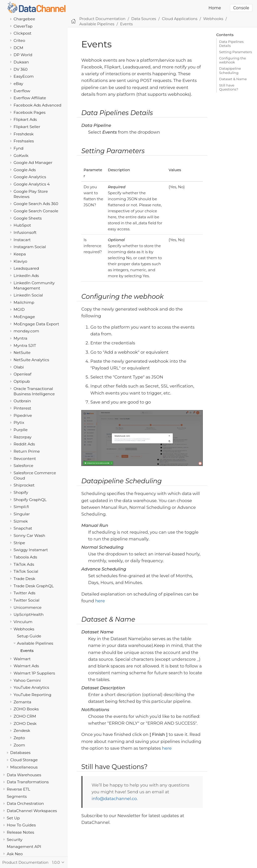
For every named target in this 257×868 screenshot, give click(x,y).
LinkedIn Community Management (34, 285)
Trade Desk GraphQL (34, 586)
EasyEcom (24, 76)
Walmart (22, 659)
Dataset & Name (233, 79)
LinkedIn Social (28, 295)
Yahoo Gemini (27, 680)
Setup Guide (29, 636)
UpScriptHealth (29, 614)
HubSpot (22, 225)
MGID (19, 309)
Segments (17, 796)
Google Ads (25, 170)
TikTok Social (26, 571)
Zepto (19, 738)
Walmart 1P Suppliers (34, 673)
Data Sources (144, 19)
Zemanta (22, 702)
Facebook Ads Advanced (38, 105)
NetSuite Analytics (31, 360)
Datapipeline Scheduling (230, 70)
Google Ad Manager (33, 163)
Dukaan (21, 62)
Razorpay (23, 437)
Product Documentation (102, 19)
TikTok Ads (24, 564)
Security (15, 840)
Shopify (21, 492)
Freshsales (24, 141)
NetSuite (22, 353)
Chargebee (24, 19)
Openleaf (22, 374)
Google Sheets (28, 218)
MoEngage (24, 317)
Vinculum (23, 622)
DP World (23, 55)
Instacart (22, 240)
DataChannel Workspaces (32, 811)
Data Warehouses (24, 775)
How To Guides (21, 825)
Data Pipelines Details (231, 44)
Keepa (20, 254)
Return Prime (27, 451)
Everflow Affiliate (30, 98)
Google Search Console (36, 211)
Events (27, 651)
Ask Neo (15, 854)
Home (215, 8)
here (100, 601)
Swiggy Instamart (31, 550)
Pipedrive (23, 415)
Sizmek (21, 521)
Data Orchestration (25, 803)
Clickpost (22, 33)
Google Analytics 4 (32, 184)
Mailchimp (24, 302)
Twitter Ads (24, 593)
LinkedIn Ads (26, 276)
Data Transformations (28, 782)
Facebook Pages (29, 112)
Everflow (22, 91)
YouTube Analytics (31, 687)
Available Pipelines (35, 643)
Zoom (19, 745)
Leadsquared (26, 268)
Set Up (13, 818)
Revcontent (25, 459)
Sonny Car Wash (29, 536)
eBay (18, 84)
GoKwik (21, 156)
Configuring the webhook (233, 60)
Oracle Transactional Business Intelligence (34, 391)
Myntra (20, 338)
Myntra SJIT (25, 346)
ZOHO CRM (25, 716)
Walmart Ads (26, 666)
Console (241, 8)
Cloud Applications (180, 19)
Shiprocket (24, 485)
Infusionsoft (25, 232)
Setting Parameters (236, 52)
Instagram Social (30, 247)
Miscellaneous (24, 767)
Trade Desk (24, 579)
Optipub (22, 381)
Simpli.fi (21, 507)
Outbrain (22, 401)
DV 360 (21, 69)
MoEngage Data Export (36, 324)
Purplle (21, 430)
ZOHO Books (26, 709)
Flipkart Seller (27, 127)
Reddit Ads (24, 444)
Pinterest (22, 408)
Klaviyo (20, 261)
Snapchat (23, 528)
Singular (22, 514)
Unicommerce (27, 607)
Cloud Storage (24, 760)
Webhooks (24, 629)
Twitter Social (26, 600)
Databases (20, 753)
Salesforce (23, 466)
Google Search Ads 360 (36, 204)
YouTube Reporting (32, 695)
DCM (18, 48)
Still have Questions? (229, 87)
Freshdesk (24, 134)
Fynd (18, 148)
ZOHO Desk (25, 724)
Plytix (19, 422)
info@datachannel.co (114, 799)
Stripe (19, 543)
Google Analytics (30, 177)
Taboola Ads (25, 557)
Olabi (19, 367)
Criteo (19, 40)
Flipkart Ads (25, 119)
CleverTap (23, 26)
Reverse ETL (18, 789)
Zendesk (22, 731)
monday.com (26, 331)
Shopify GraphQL (30, 500)
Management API (24, 847)
